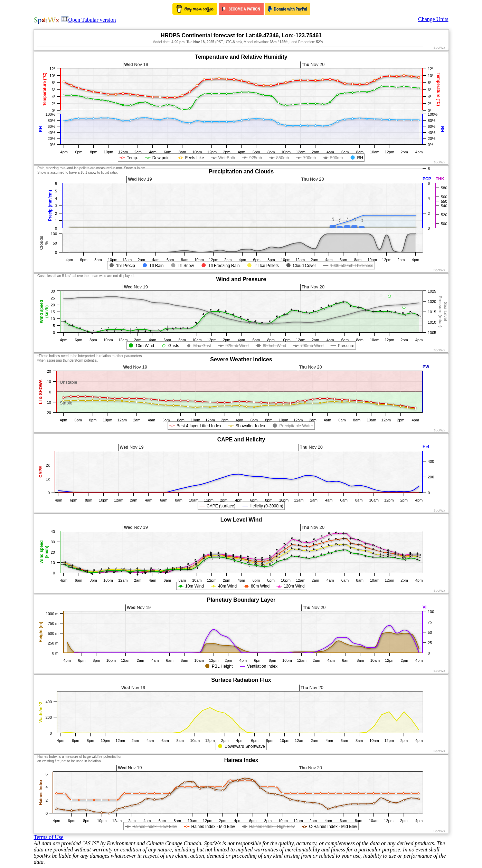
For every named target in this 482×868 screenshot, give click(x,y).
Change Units (433, 19)
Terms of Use (49, 837)
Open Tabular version (89, 20)
